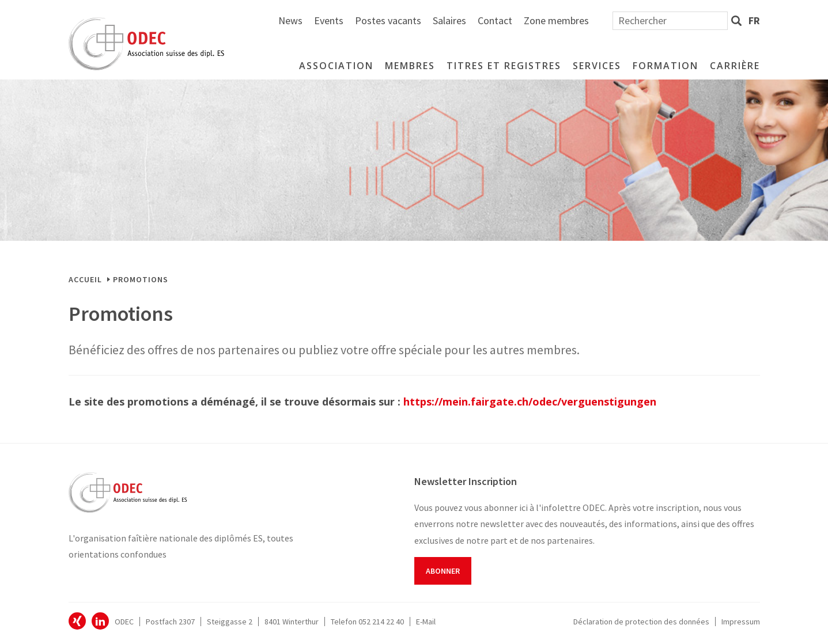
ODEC (77, 621)
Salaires (576, 20)
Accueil (85, 279)
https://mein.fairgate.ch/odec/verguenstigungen (530, 401)
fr (754, 20)
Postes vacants (515, 20)
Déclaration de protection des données (641, 622)
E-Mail (426, 622)
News (417, 20)
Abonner (443, 571)
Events (455, 20)
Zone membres (683, 20)
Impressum (741, 622)
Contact (622, 20)
